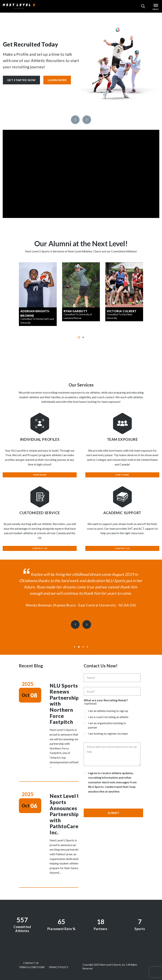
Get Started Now (21, 80)
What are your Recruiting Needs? (106, 700)
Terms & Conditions (32, 967)
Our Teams (122, 475)
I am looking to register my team (108, 733)
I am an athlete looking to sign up (108, 711)
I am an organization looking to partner (107, 725)
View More (40, 475)
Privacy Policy (59, 967)
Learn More (57, 80)
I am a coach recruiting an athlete (108, 717)
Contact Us (40, 548)
